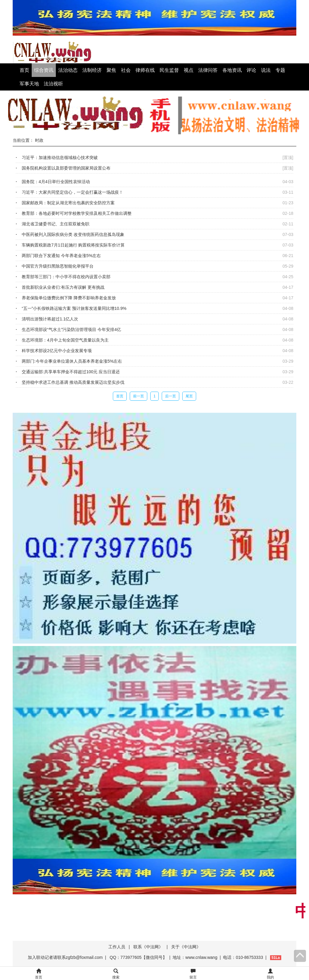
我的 (270, 974)
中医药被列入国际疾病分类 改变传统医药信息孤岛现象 (73, 234)
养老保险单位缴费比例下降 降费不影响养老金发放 (69, 298)
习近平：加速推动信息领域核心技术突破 (60, 157)
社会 (126, 70)
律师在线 (145, 70)
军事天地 (29, 84)
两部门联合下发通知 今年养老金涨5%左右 (61, 256)
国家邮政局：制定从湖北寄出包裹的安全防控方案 (68, 203)
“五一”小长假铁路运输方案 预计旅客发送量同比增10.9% (74, 308)
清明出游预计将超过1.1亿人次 (50, 319)
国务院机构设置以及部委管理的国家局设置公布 (66, 168)
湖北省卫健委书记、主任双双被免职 (56, 224)
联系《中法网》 (148, 947)
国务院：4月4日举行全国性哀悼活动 (56, 182)
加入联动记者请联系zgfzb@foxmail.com (65, 957)
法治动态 (68, 70)
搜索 (116, 974)
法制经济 (92, 70)
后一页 (170, 396)
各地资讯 (232, 70)
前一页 (139, 396)
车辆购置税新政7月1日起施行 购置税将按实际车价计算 (73, 245)
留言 (193, 974)
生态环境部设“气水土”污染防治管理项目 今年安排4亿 (71, 329)
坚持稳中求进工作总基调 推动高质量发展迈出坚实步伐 (73, 382)
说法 (266, 70)
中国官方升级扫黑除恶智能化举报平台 (58, 266)
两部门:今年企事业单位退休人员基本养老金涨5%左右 (72, 361)
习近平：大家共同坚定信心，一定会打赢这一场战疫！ (72, 192)
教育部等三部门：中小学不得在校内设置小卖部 (66, 277)
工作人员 (117, 947)
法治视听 (53, 84)
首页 (24, 70)
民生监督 (169, 70)
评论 (251, 70)
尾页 (189, 396)
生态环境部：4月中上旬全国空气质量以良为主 (65, 340)
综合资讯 (44, 70)
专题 (280, 70)
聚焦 (111, 70)
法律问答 (208, 70)
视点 (189, 70)
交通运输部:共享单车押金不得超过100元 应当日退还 (71, 372)
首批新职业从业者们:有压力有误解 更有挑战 (63, 287)
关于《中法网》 (186, 947)
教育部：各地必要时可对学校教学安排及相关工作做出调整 (77, 213)
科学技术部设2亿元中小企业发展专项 (57, 351)
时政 (39, 140)
